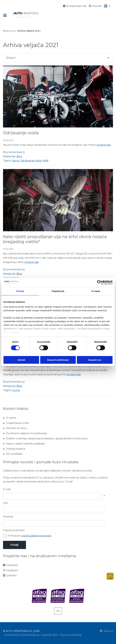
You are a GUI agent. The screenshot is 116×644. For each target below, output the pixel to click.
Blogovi (11, 58)
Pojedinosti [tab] (58, 291)
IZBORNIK (6, 15)
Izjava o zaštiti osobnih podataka (25, 444)
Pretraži (95, 6)
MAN (45, 161)
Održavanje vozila (21, 133)
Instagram (11, 570)
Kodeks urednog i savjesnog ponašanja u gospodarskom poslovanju (47, 438)
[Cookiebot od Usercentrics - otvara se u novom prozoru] (99, 282)
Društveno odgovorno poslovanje (26, 433)
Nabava (106, 631)
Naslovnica (9, 31)
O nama (11, 418)
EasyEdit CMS (50, 635)
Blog (19, 156)
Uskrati (21, 360)
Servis (16, 161)
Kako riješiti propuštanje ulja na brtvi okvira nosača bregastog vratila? (55, 239)
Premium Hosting (71, 635)
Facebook (10, 565)
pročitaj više (104, 145)
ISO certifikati (14, 454)
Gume (16, 390)
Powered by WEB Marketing (22, 635)
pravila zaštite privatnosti (36, 536)
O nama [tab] (96, 291)
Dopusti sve (95, 360)
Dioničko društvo (16, 428)
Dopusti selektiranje (58, 360)
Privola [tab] (20, 291)
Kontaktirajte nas (75, 6)
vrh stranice (58, 611)
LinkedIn (10, 575)
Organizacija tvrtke (18, 423)
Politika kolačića (16, 449)
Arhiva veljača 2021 (29, 31)
